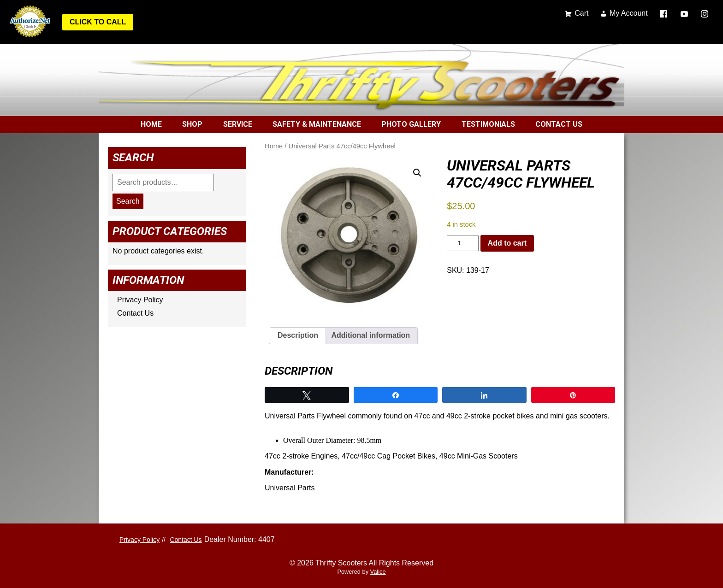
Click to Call (98, 22)
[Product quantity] (462, 243)
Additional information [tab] (370, 335)
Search (128, 201)
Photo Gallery (411, 124)
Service (238, 124)
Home (151, 124)
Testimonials (488, 124)
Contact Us (559, 124)
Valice (378, 572)
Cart (581, 13)
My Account (629, 13)
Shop (192, 124)
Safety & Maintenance (317, 124)
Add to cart (507, 243)
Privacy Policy (140, 300)
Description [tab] (298, 335)
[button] (417, 173)
